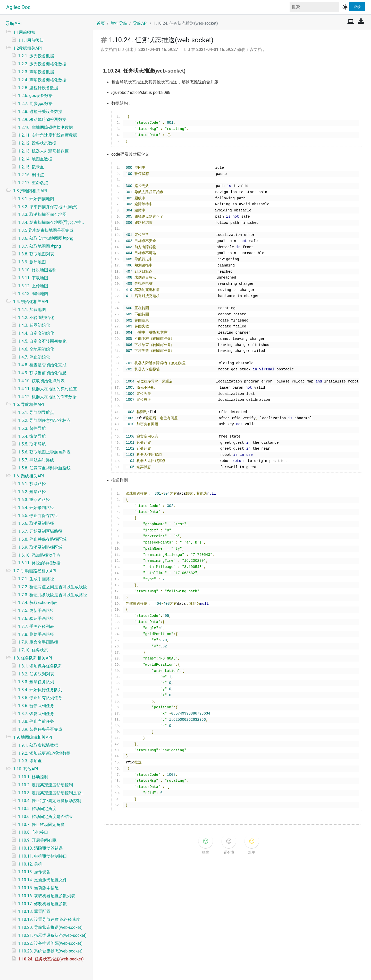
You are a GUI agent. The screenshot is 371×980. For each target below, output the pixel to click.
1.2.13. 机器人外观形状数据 (43, 151)
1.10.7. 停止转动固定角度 (41, 825)
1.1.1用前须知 (31, 40)
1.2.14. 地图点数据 (35, 159)
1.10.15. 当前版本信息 (38, 888)
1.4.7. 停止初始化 (34, 357)
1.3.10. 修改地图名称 (37, 270)
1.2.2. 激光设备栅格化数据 (42, 64)
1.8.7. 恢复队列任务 (36, 714)
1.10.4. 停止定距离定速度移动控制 (50, 801)
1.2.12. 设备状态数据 (37, 143)
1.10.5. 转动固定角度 (37, 809)
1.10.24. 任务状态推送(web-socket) (51, 959)
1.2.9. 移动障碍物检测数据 (42, 119)
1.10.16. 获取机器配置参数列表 (47, 896)
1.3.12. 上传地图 (33, 286)
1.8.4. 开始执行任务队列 (40, 690)
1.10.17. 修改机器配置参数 (43, 904)
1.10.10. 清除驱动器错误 (40, 848)
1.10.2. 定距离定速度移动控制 (45, 785)
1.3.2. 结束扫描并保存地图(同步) (48, 207)
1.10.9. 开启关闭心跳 (37, 840)
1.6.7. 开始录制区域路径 (40, 531)
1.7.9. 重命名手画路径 (38, 642)
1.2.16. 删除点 (31, 175)
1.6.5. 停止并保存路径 (38, 516)
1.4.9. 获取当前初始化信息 (42, 373)
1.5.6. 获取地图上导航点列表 (44, 452)
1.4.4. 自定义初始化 (36, 333)
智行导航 (119, 23)
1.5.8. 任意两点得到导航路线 (44, 468)
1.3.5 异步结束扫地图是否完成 (46, 230)
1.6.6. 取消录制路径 (36, 523)
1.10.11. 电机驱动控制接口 (43, 856)
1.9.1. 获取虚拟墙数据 (38, 745)
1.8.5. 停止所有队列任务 (40, 698)
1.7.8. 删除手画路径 (36, 634)
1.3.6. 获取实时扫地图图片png (46, 238)
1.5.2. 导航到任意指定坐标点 (44, 420)
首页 (101, 23)
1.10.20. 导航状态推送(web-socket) (50, 927)
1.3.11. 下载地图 (33, 278)
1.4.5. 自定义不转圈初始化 (42, 341)
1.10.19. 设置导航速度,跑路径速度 (49, 919)
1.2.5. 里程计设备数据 (38, 88)
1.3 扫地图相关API (30, 191)
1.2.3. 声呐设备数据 (36, 72)
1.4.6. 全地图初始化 (36, 349)
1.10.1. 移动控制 (33, 777)
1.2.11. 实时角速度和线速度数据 (48, 135)
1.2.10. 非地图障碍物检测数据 (45, 127)
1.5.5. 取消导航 (32, 444)
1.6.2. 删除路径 (32, 492)
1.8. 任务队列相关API (33, 658)
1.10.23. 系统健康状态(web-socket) (50, 951)
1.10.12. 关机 (30, 864)
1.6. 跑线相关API (28, 476)
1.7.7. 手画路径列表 (36, 626)
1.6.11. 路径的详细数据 (39, 563)
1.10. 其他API (26, 769)
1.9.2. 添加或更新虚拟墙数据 (44, 753)
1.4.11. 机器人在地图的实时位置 (48, 389)
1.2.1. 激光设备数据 (36, 56)
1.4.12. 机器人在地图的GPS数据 (47, 397)
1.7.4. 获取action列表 (38, 603)
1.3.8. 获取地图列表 (36, 254)
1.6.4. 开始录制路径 (36, 508)
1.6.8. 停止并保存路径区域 (42, 539)
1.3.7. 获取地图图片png (39, 246)
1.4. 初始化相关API (31, 302)
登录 (357, 6)
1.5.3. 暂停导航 (32, 428)
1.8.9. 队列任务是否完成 (40, 729)
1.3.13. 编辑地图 (33, 294)
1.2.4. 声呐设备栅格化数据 (42, 80)
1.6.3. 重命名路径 (34, 500)
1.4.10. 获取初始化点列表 (41, 381)
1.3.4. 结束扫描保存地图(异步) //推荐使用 (53, 222)
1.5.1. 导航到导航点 (36, 412)
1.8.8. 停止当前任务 (36, 721)
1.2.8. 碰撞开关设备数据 (40, 112)
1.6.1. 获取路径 (32, 484)
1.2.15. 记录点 (31, 167)
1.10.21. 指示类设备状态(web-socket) (52, 935)
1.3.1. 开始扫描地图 (36, 199)
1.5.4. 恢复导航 (32, 436)
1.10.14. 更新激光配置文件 (43, 880)
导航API (13, 23)
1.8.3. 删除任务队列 (36, 682)
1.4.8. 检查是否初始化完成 (42, 365)
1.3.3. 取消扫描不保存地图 (42, 214)
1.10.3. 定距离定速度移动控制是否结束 (53, 793)
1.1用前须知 (24, 32)
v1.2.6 (208, 971)
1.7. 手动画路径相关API (35, 571)
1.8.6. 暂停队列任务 (36, 706)
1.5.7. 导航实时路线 (36, 460)
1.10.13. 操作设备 (34, 872)
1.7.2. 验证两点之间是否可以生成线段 (53, 587)
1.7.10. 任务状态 (33, 650)
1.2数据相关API (27, 48)
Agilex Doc (18, 7)
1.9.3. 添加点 (30, 761)
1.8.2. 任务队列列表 (36, 674)
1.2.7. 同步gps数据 (35, 104)
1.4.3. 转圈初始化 (34, 325)
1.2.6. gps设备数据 (35, 96)
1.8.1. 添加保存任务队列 (40, 666)
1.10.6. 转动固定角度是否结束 (45, 817)
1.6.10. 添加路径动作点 (39, 555)
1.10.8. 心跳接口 (33, 832)
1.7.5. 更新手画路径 (36, 611)
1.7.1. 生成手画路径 (36, 579)
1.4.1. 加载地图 (32, 310)
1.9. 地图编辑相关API (33, 737)
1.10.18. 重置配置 (34, 911)
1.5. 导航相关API (28, 404)
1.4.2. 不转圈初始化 (36, 318)
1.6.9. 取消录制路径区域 (40, 547)
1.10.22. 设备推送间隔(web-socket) (50, 943)
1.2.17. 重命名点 (33, 183)
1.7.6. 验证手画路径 (36, 618)
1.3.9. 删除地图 (32, 262)
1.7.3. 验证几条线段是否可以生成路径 (53, 595)
